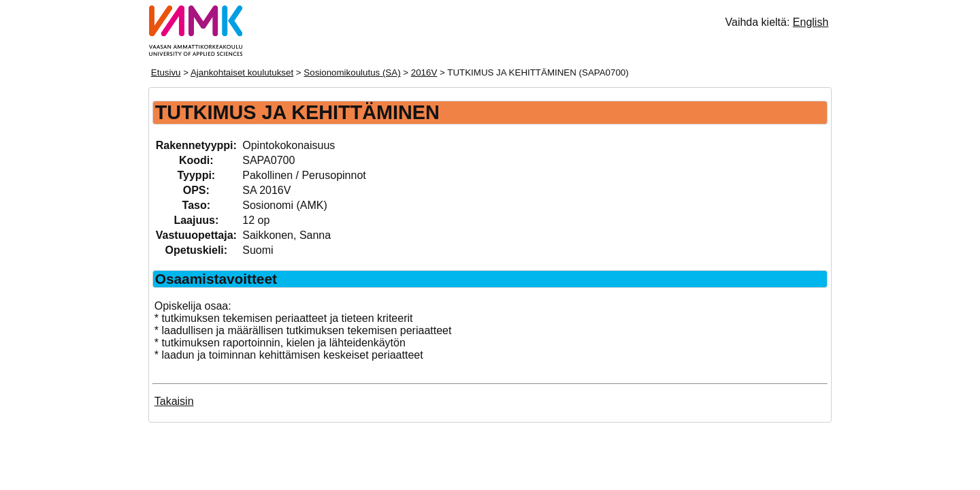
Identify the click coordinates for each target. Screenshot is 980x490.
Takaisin (174, 401)
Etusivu (166, 72)
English (811, 22)
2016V (424, 72)
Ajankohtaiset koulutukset (242, 72)
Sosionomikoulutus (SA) (352, 72)
